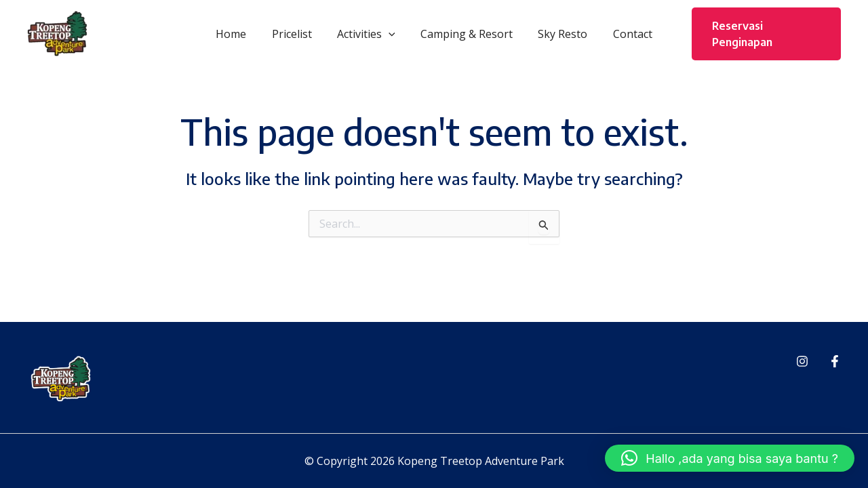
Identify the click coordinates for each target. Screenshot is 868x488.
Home (240, 34)
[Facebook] (835, 361)
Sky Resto (557, 34)
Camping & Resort (465, 34)
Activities (368, 34)
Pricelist (297, 34)
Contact (623, 34)
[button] (391, 34)
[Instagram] (802, 361)
